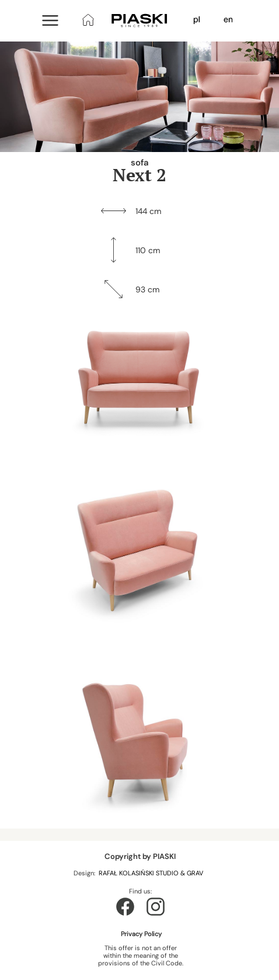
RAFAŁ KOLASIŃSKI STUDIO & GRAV (152, 873)
